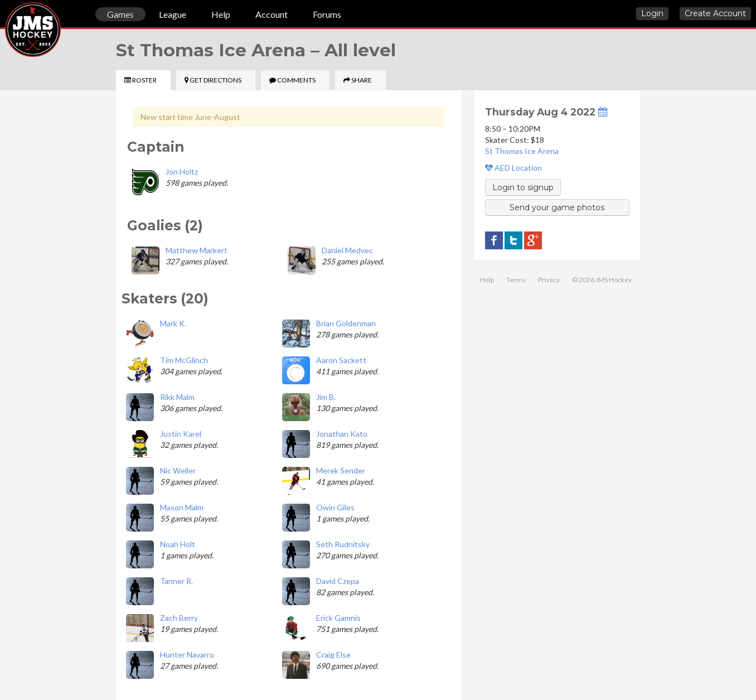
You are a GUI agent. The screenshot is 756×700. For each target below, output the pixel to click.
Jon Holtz (182, 172)
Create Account (715, 13)
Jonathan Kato (342, 434)
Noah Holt (178, 544)
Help (221, 14)
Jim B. (326, 397)
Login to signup (523, 187)
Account (272, 14)
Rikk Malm (177, 397)
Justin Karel (181, 434)
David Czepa (338, 581)
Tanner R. (176, 581)
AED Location (513, 168)
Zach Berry (179, 618)
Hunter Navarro (187, 655)
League (173, 14)
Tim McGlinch (184, 360)
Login (652, 13)
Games (120, 14)
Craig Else (333, 655)
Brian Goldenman (346, 323)
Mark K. (173, 323)
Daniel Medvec (347, 250)
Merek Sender (341, 470)
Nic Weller (178, 470)
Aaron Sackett (341, 360)
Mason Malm (182, 507)
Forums (327, 14)
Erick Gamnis (338, 618)
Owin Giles (335, 507)
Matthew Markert (197, 250)
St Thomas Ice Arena (522, 151)
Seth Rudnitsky (343, 544)
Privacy (549, 280)
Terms (516, 280)
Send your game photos (557, 207)
